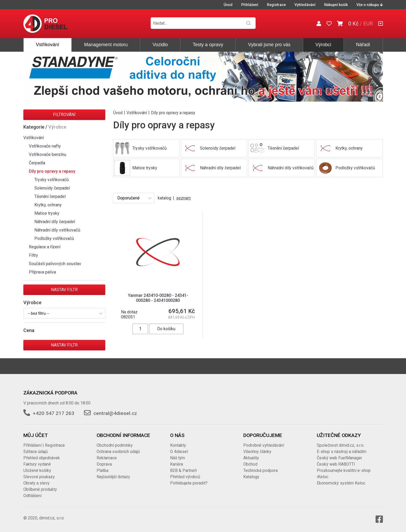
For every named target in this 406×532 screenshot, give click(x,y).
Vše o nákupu (370, 5)
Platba (102, 470)
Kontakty (178, 445)
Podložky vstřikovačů (54, 238)
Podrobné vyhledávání (264, 445)
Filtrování (64, 115)
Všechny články (257, 452)
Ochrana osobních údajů (118, 452)
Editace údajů (36, 452)
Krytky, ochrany (48, 205)
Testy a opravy (208, 45)
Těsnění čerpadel (50, 196)
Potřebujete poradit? (189, 483)
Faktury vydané (37, 464)
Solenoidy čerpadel (52, 188)
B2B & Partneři (183, 470)
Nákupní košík (336, 5)
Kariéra (176, 464)
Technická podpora (260, 470)
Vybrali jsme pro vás (269, 45)
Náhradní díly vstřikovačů (57, 230)
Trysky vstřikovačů (52, 180)
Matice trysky (47, 213)
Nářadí (363, 45)
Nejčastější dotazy (113, 477)
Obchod (250, 464)
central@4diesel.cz (115, 413)
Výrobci (323, 45)
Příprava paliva (42, 272)
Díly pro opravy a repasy (52, 171)
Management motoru (106, 45)
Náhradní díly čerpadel (55, 222)
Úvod (228, 5)
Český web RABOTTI (336, 464)
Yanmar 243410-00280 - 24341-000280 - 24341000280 (158, 298)
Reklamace (107, 458)
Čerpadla (37, 163)
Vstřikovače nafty (45, 146)
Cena (29, 330)
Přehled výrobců (185, 477)
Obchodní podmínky (115, 445)
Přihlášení (250, 5)
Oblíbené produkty (40, 489)
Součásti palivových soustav (55, 264)
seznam (183, 198)
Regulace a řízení (45, 247)
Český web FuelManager (339, 458)
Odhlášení (32, 496)
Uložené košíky (37, 470)
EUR (368, 24)
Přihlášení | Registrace (44, 445)
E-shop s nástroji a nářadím (342, 452)
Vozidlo (160, 45)
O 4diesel (179, 452)
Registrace (276, 5)
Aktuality (251, 458)
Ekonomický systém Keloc (341, 483)
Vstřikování (47, 45)
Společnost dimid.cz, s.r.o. (341, 445)
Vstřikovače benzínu (48, 154)
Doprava (104, 464)
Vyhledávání (305, 5)
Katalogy (251, 477)
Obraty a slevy (36, 483)
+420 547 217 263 (54, 413)
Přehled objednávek (42, 458)
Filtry (33, 255)
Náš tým (178, 458)
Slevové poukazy (39, 477)
